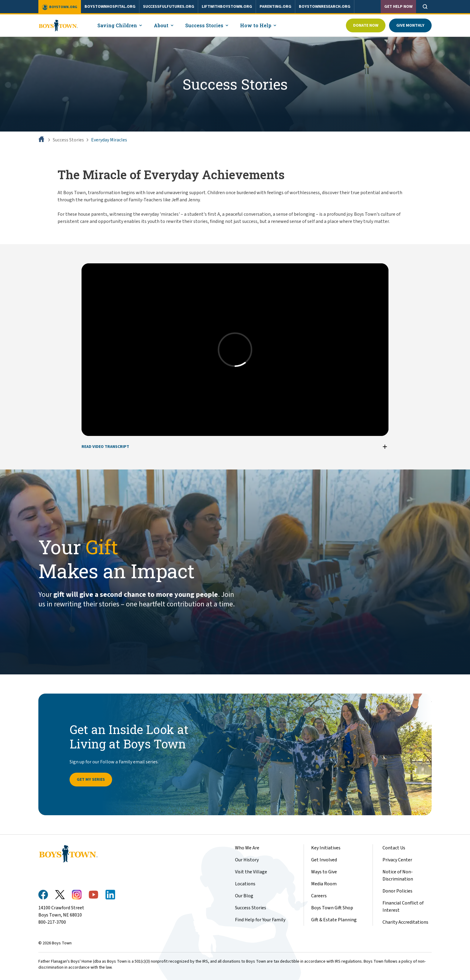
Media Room (324, 884)
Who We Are (247, 848)
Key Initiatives (326, 848)
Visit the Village (251, 872)
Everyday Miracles (109, 140)
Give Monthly (410, 25)
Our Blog (244, 896)
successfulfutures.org (169, 7)
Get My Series (91, 780)
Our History (247, 860)
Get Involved (324, 860)
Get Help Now (398, 7)
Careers (319, 896)
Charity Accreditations (405, 922)
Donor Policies (397, 891)
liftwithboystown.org (227, 7)
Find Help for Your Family (260, 920)
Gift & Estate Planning (334, 920)
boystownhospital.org (110, 7)
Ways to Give (324, 872)
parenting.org (275, 7)
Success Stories (68, 140)
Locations (245, 884)
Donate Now (366, 25)
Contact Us (394, 848)
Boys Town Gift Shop (332, 908)
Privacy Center (397, 860)
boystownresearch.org (325, 7)
